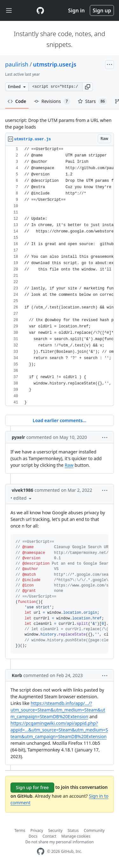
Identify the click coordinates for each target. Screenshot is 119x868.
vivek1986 (23, 490)
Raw (69, 465)
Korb (17, 675)
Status (73, 830)
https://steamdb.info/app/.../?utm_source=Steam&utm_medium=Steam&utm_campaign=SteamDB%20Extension (58, 710)
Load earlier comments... (60, 420)
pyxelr (18, 437)
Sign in (76, 10)
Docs (33, 836)
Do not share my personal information (60, 842)
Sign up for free (32, 787)
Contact (49, 836)
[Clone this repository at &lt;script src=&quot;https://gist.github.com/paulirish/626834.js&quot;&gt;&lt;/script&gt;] (55, 87)
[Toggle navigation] (9, 11)
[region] (60, 276)
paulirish (17, 64)
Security (55, 830)
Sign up (102, 10)
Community (94, 830)
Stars (93, 101)
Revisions (52, 101)
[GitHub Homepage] (41, 851)
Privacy (37, 830)
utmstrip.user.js (55, 64)
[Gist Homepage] (40, 10)
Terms (20, 830)
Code (17, 101)
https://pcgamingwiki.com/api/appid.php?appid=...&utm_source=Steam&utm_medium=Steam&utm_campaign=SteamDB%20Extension (59, 730)
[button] (88, 87)
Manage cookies (76, 836)
